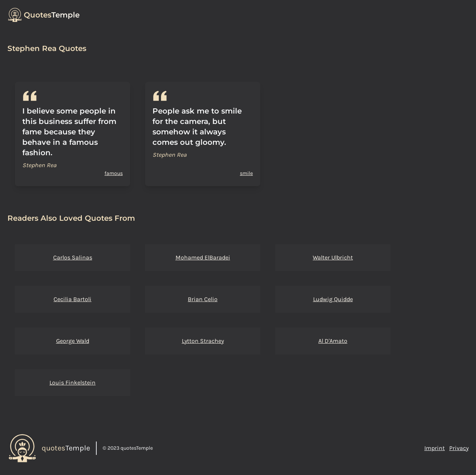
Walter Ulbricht (333, 257)
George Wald (73, 341)
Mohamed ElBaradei (203, 257)
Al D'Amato (333, 341)
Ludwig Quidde (333, 299)
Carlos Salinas (73, 257)
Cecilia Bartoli (73, 299)
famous (114, 173)
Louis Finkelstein (73, 382)
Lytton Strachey (203, 341)
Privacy (459, 448)
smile (246, 173)
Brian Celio (203, 299)
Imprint (435, 448)
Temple (52, 15)
